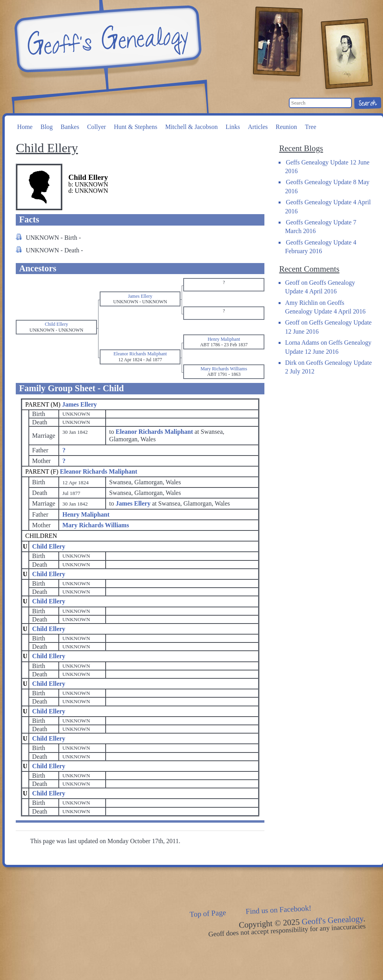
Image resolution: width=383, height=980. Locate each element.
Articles (258, 127)
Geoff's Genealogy (107, 39)
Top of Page (208, 913)
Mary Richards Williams (96, 525)
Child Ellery (49, 546)
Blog (47, 127)
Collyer (97, 127)
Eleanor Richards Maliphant (99, 471)
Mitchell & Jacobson (191, 127)
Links (232, 127)
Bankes (70, 127)
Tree (311, 127)
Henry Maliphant (86, 514)
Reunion (286, 127)
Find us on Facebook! (279, 910)
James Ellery (79, 404)
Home (25, 127)
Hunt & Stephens (136, 127)
